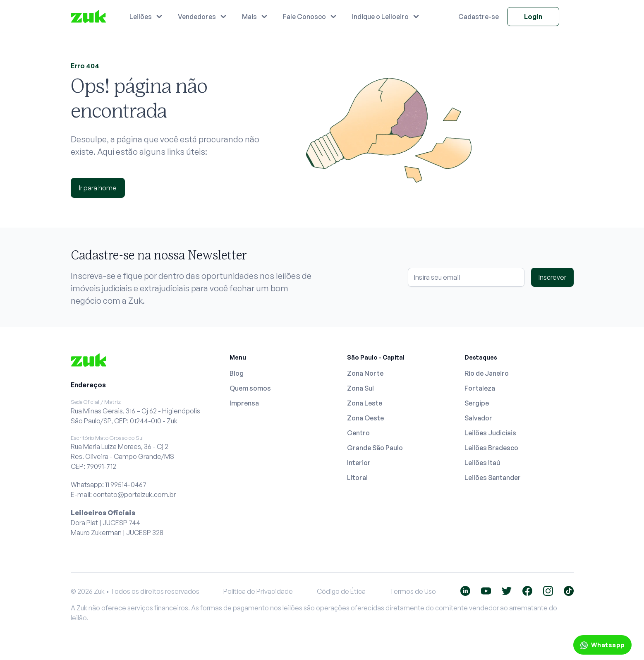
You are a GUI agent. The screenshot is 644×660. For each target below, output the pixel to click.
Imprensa (244, 403)
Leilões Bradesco (491, 448)
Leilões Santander (493, 478)
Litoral (357, 478)
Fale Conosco (304, 17)
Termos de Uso (413, 591)
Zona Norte (365, 373)
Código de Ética (341, 591)
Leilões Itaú (482, 463)
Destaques (481, 357)
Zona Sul (360, 388)
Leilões (141, 17)
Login (533, 17)
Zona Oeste (365, 418)
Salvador (478, 418)
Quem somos (250, 388)
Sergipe (477, 403)
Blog (237, 373)
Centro (358, 433)
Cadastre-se (479, 17)
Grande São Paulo (375, 448)
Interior (359, 463)
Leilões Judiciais (490, 433)
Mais (249, 17)
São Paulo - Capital (376, 357)
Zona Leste (365, 403)
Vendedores (197, 17)
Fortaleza (480, 388)
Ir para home (98, 188)
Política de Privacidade (258, 591)
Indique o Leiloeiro (380, 17)
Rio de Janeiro (487, 373)
